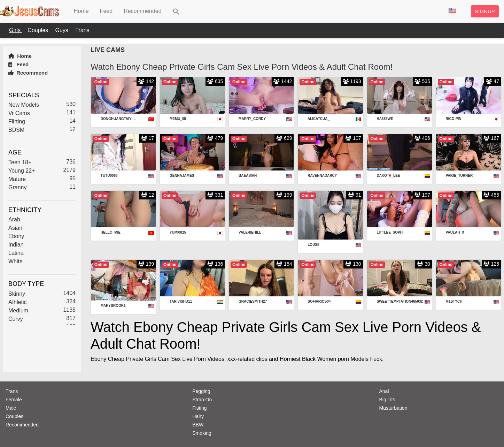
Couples (38, 30)
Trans (82, 30)
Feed (18, 64)
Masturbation (393, 408)
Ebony (16, 236)
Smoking (202, 433)
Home (20, 56)
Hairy (198, 416)
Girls (15, 30)
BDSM (16, 130)
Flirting (17, 122)
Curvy (16, 319)
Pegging (201, 391)
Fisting (199, 408)
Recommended (22, 425)
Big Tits (387, 400)
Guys (62, 30)
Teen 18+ (20, 162)
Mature (17, 179)
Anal (384, 391)
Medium (18, 310)
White (15, 261)
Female (14, 400)
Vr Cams (19, 113)
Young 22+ (22, 171)
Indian (16, 245)
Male (11, 408)
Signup (485, 11)
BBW (198, 425)
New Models (24, 105)
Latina (16, 253)
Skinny (17, 294)
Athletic (17, 302)
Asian (15, 228)
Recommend (28, 73)
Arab (14, 219)
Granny (17, 187)
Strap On (202, 400)
